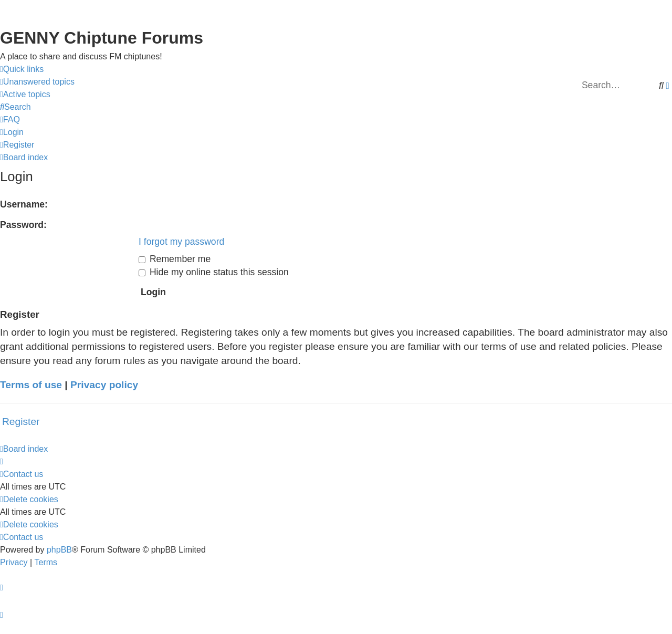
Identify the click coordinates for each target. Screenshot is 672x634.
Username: (24, 204)
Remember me (175, 259)
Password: (23, 225)
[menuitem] (37, 82)
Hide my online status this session (214, 272)
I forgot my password (181, 242)
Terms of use (31, 385)
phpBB (59, 550)
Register (21, 422)
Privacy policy (104, 385)
